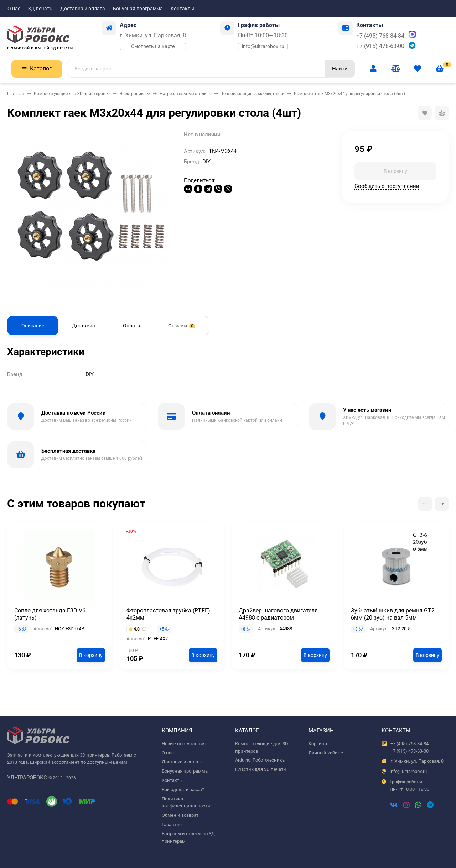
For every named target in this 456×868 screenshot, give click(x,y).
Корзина (318, 744)
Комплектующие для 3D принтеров (70, 94)
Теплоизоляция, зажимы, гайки (253, 94)
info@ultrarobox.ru (263, 46)
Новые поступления (184, 744)
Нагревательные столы (183, 94)
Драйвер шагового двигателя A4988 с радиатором (278, 614)
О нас (14, 9)
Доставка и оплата (83, 9)
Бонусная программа (138, 9)
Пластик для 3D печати (261, 769)
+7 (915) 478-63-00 (380, 46)
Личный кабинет (327, 753)
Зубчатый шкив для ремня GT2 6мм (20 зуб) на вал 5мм (393, 614)
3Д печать (40, 9)
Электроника (133, 94)
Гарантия (172, 824)
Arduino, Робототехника (260, 760)
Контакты (182, 9)
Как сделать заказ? (183, 790)
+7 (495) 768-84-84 (380, 36)
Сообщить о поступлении (387, 186)
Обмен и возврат (180, 815)
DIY (206, 162)
